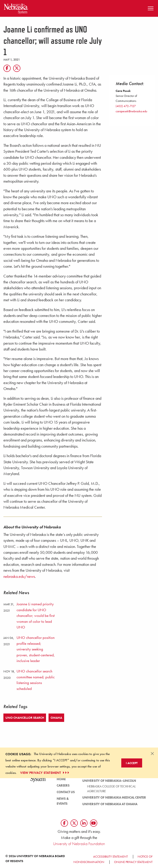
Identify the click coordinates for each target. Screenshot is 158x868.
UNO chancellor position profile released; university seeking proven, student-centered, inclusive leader (36, 649)
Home (61, 779)
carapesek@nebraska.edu (131, 111)
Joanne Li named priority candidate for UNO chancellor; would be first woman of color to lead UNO (36, 615)
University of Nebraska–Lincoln (109, 781)
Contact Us (66, 792)
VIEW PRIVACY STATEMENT (45, 773)
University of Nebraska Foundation (79, 844)
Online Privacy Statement (133, 862)
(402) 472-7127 (126, 106)
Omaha (56, 718)
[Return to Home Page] (16, 8)
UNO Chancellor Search (25, 718)
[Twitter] (17, 68)
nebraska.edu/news (19, 576)
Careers (63, 785)
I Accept (132, 763)
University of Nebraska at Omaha (110, 804)
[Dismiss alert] (152, 753)
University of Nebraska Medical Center (114, 797)
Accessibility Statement (111, 856)
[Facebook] (7, 68)
